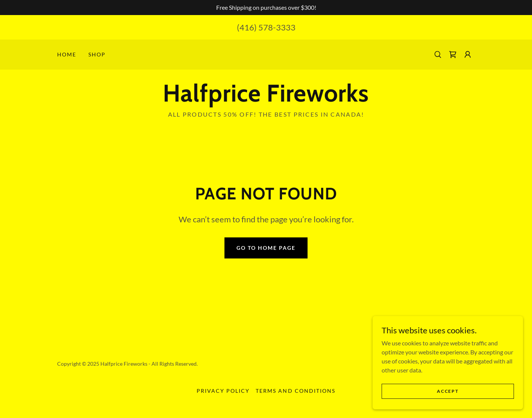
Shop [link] (97, 54)
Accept (448, 391)
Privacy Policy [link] (223, 391)
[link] (453, 55)
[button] (468, 55)
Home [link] (67, 54)
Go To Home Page (266, 248)
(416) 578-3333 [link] (266, 27)
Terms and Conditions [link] (295, 391)
